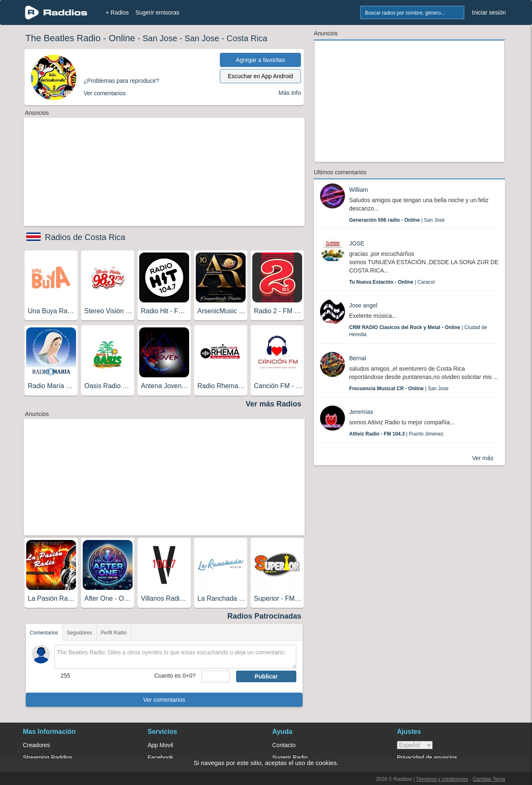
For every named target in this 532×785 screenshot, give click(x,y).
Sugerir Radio (290, 758)
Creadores (36, 745)
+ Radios (117, 12)
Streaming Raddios (48, 758)
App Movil (160, 745)
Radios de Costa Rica (85, 237)
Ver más (483, 458)
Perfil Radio (114, 633)
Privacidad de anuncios (427, 758)
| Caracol (392, 282)
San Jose (160, 38)
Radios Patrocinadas (264, 616)
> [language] (415, 745)
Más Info (290, 93)
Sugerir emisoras (158, 12)
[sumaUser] (216, 676)
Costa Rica (247, 38)
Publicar (266, 676)
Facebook (160, 758)
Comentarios (44, 633)
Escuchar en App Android (260, 76)
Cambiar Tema (489, 779)
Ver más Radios (273, 404)
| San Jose (397, 220)
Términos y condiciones (442, 779)
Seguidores (80, 633)
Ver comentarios (164, 700)
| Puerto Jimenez (396, 434)
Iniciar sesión (489, 12)
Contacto (284, 745)
